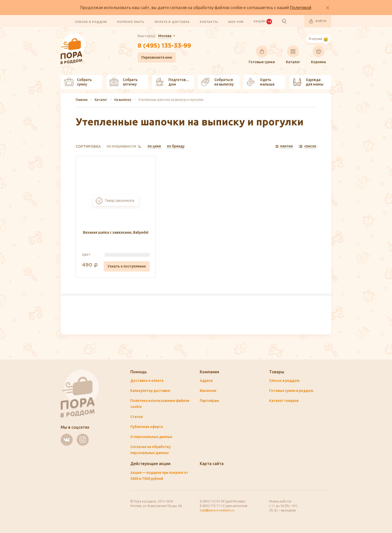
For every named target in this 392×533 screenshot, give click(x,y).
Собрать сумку (78, 82)
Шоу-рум (236, 22)
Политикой (301, 8)
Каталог (293, 55)
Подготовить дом (174, 82)
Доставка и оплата (147, 381)
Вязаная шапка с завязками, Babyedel (116, 232)
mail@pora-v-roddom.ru (217, 510)
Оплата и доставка (172, 22)
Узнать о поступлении (127, 266)
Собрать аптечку (124, 82)
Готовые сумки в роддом (291, 391)
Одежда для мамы (308, 82)
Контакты (209, 22)
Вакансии (208, 391)
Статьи (137, 417)
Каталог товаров (284, 401)
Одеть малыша (261, 82)
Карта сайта (212, 464)
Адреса (206, 381)
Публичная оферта (147, 427)
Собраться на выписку (217, 82)
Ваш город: (155, 36)
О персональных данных (151, 437)
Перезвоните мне (157, 57)
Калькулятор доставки (150, 391)
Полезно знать (131, 22)
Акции (263, 21)
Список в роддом (91, 22)
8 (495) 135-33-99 (164, 46)
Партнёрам (209, 401)
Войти (318, 21)
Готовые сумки (262, 55)
